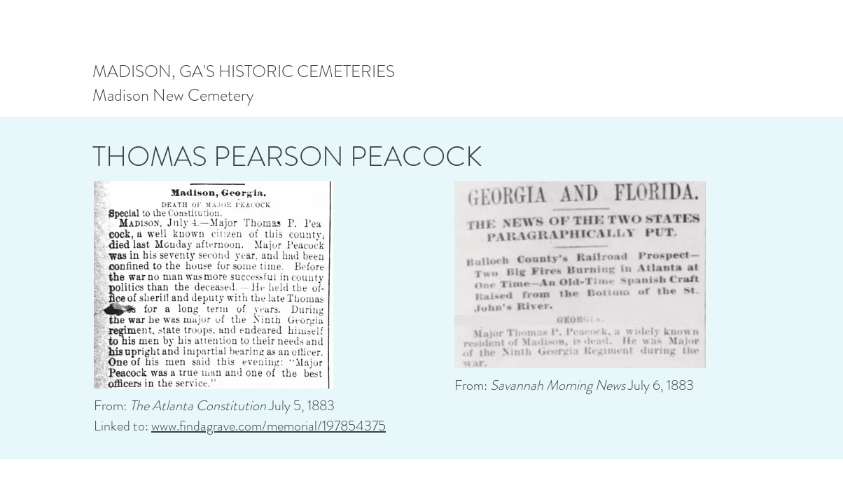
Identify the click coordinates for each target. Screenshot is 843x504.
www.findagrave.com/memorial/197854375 (269, 426)
